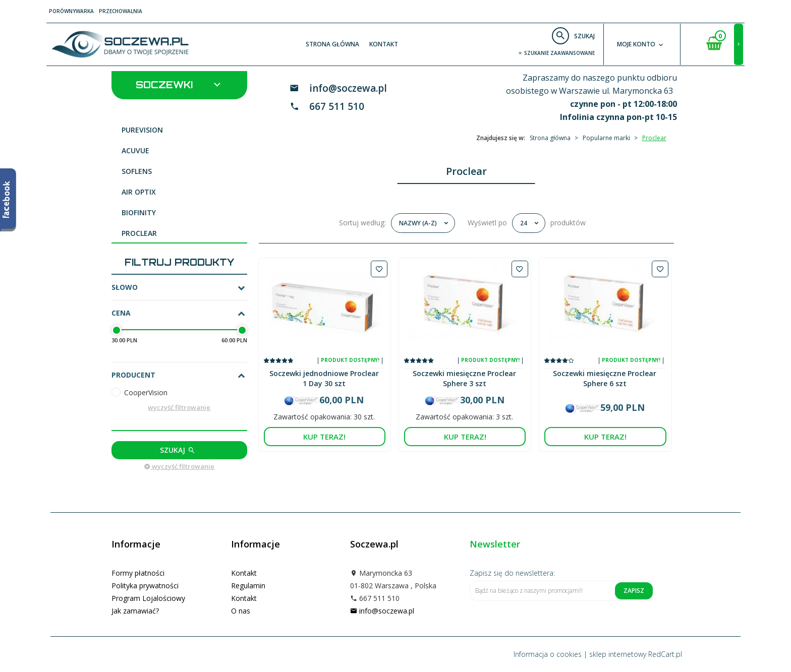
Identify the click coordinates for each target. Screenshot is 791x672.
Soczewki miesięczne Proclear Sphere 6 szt (605, 378)
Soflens (137, 171)
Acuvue (135, 150)
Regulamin (248, 586)
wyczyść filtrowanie (179, 407)
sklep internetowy (618, 654)
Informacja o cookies (548, 654)
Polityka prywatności (145, 586)
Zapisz (634, 591)
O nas (241, 611)
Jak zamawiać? (135, 611)
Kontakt (384, 44)
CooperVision (146, 392)
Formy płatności (138, 573)
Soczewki (180, 84)
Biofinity (139, 212)
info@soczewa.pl (348, 88)
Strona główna (332, 44)
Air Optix (139, 192)
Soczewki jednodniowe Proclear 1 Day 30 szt (324, 378)
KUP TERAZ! (324, 437)
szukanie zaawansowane (556, 53)
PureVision (142, 130)
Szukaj (178, 450)
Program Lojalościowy (148, 598)
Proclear (139, 233)
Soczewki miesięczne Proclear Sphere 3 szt (464, 378)
